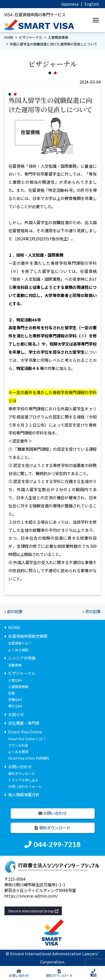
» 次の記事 (92, 611)
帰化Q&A (15, 706)
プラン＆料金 (18, 745)
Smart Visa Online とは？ (27, 739)
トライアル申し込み (23, 780)
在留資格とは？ (20, 643)
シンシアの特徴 (22, 658)
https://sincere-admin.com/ (31, 896)
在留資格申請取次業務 (28, 636)
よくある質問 (18, 752)
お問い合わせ (20, 766)
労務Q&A (15, 699)
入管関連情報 (58, 37)
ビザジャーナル (31, 37)
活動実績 (15, 665)
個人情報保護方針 (24, 794)
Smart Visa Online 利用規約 (29, 758)
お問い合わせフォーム (25, 786)
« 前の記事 (13, 611)
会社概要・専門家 (24, 723)
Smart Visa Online (25, 732)
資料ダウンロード (22, 773)
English (92, 4)
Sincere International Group (33, 911)
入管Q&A (15, 680)
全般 (11, 693)
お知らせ (16, 714)
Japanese (70, 4)
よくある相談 (18, 650)
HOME (9, 37)
